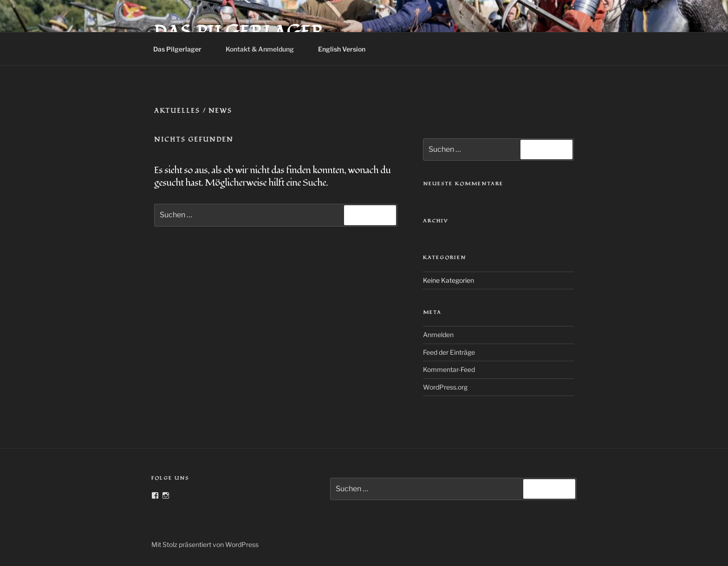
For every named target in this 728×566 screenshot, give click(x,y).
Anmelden (438, 335)
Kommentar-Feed (449, 369)
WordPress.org (445, 387)
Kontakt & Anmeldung (264, 49)
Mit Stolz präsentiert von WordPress (205, 544)
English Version (346, 49)
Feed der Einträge (449, 352)
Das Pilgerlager (182, 49)
